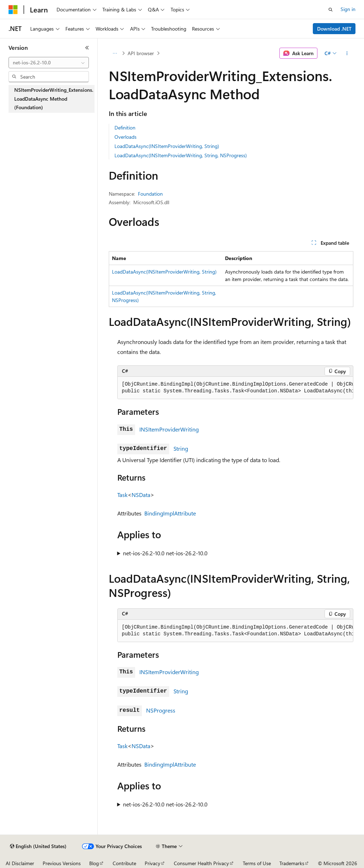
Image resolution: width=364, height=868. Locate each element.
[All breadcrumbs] (115, 53)
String (181, 448)
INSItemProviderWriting (169, 429)
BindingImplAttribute (170, 513)
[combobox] (49, 63)
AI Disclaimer (20, 863)
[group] (235, 388)
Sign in (348, 9)
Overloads (125, 137)
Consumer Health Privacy (201, 863)
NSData (141, 495)
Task (122, 495)
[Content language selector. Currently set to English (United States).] (38, 846)
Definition (125, 128)
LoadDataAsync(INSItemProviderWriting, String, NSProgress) (181, 155)
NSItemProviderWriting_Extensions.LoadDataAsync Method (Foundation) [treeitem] (54, 99)
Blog (94, 863)
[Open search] (331, 10)
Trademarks (292, 863)
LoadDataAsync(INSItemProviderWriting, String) (167, 146)
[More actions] (347, 53)
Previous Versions (62, 863)
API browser (141, 53)
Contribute (124, 863)
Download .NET (334, 29)
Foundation (150, 194)
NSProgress (161, 710)
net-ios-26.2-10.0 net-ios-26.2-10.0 (165, 553)
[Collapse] (87, 48)
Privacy (152, 863)
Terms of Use (257, 863)
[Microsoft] (13, 10)
